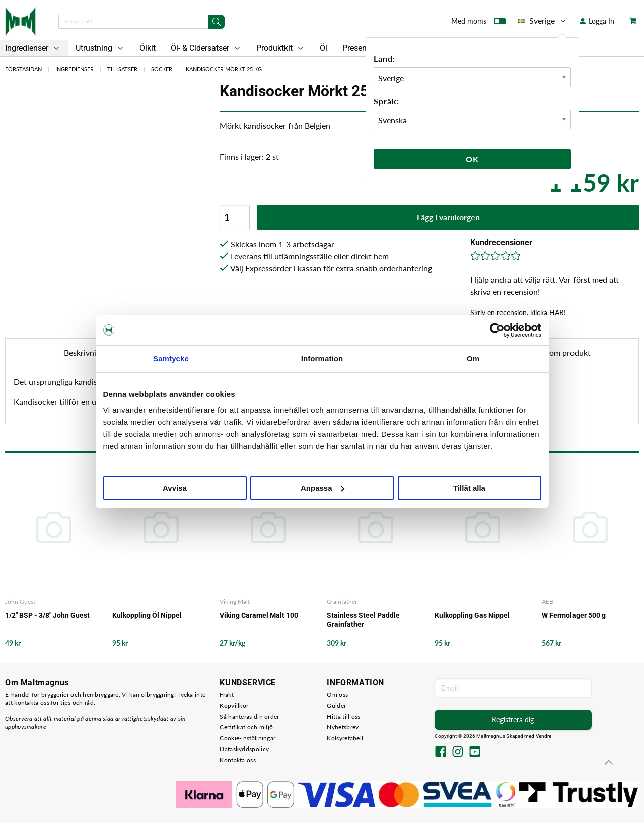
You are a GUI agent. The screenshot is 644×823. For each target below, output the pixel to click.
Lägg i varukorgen (448, 217)
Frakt (227, 694)
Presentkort (363, 48)
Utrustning (100, 48)
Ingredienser (75, 69)
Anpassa (323, 488)
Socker (162, 69)
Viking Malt (235, 601)
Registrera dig (513, 720)
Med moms (478, 23)
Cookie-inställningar (247, 738)
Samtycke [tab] (171, 359)
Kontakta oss (238, 760)
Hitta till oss (343, 717)
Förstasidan (23, 69)
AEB (548, 601)
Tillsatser (122, 69)
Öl (324, 48)
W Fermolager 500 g (574, 615)
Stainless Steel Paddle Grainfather (363, 620)
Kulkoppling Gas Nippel (472, 615)
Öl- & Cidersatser (206, 48)
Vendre (544, 736)
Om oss (337, 694)
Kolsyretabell (345, 738)
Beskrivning (84, 353)
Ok (472, 159)
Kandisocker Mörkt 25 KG (224, 69)
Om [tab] (473, 359)
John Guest (20, 601)
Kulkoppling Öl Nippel (147, 615)
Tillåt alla (469, 488)
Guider (336, 705)
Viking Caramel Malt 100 (259, 615)
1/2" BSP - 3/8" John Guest (47, 615)
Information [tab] (322, 359)
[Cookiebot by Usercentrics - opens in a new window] (497, 330)
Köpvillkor (234, 705)
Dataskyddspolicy (244, 749)
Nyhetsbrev (343, 727)
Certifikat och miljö (246, 727)
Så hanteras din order (249, 717)
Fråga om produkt (559, 353)
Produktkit (281, 48)
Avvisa (175, 488)
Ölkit (148, 48)
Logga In (597, 21)
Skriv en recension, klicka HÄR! (518, 312)
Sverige (543, 21)
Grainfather (342, 601)
